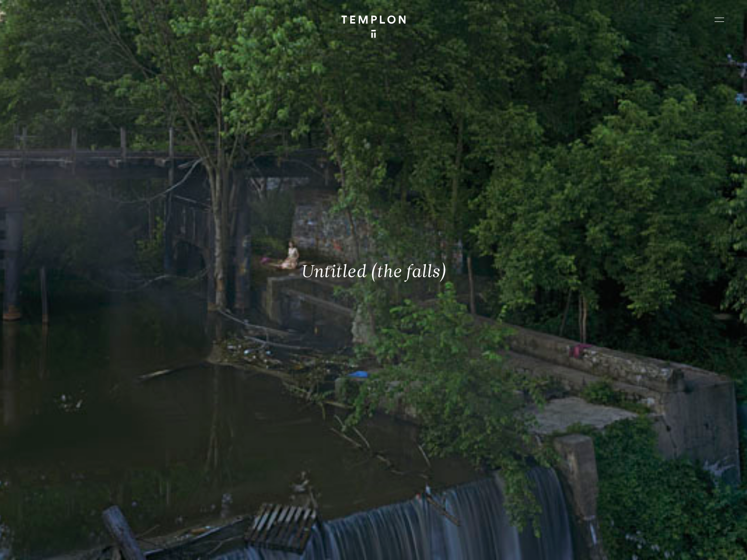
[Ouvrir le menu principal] (719, 20)
